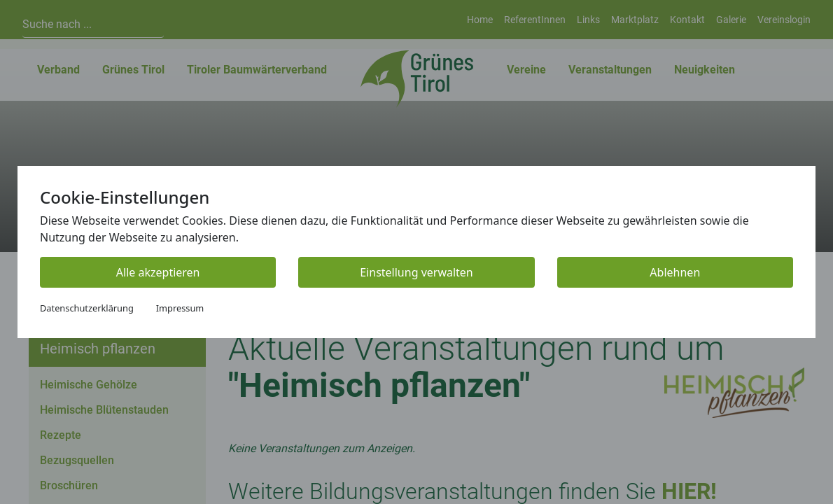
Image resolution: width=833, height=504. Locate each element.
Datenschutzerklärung (87, 308)
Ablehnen (675, 272)
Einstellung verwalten (416, 272)
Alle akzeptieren (158, 272)
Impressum (180, 308)
